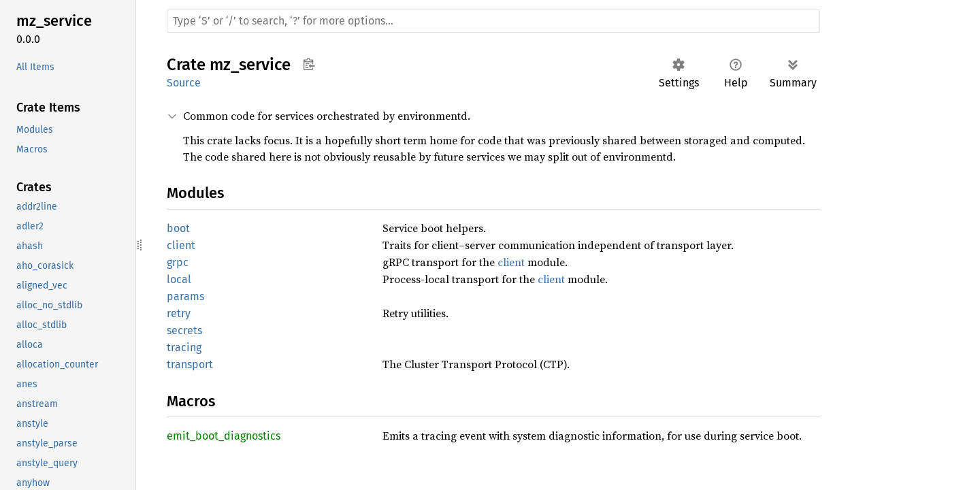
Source (184, 83)
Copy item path (309, 64)
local (179, 279)
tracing (184, 347)
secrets (184, 330)
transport (190, 364)
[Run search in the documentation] (493, 21)
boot (178, 228)
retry (179, 313)
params (185, 296)
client (181, 245)
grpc (178, 262)
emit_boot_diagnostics (224, 436)
